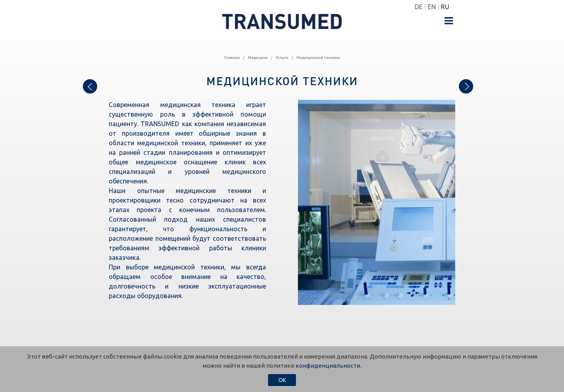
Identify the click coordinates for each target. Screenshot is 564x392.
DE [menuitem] (419, 7)
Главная (232, 58)
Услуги (282, 58)
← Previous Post (90, 89)
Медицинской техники (318, 58)
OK (282, 380)
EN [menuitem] (432, 7)
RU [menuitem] (445, 7)
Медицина (258, 58)
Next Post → (466, 85)
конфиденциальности (328, 366)
